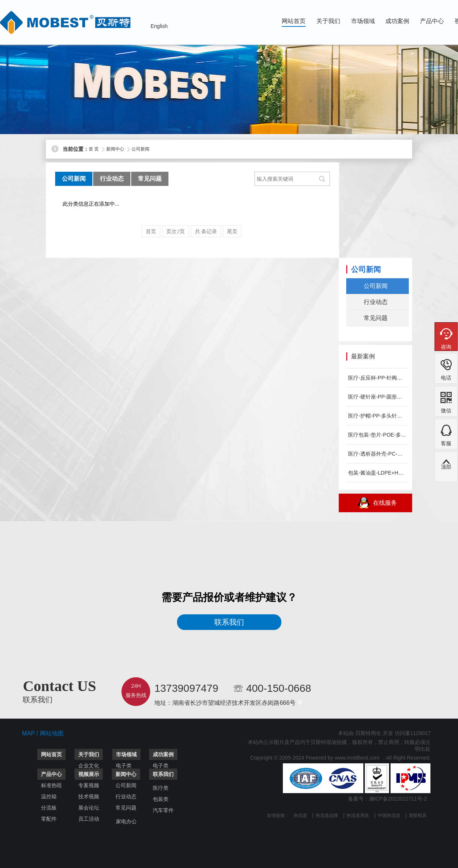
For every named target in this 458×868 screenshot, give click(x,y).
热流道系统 (358, 815)
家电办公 (126, 821)
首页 (151, 231)
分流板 (49, 808)
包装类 (161, 799)
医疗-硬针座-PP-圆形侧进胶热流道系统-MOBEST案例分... (377, 397)
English (159, 26)
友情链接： (278, 815)
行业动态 (112, 179)
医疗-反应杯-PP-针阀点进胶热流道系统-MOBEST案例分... (377, 378)
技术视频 (89, 796)
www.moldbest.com (357, 758)
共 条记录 (206, 231)
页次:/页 (176, 231)
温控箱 (49, 796)
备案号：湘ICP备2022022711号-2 (388, 799)
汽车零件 (163, 810)
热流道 (300, 815)
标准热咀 (51, 785)
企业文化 (89, 766)
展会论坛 (89, 808)
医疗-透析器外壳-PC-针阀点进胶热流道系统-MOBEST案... (377, 454)
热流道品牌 (327, 815)
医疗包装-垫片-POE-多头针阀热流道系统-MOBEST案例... (377, 435)
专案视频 (89, 785)
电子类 (124, 766)
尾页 (232, 231)
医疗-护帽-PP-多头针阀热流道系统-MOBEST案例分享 (377, 416)
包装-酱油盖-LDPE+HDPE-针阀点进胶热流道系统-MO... (377, 473)
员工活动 (89, 819)
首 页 (94, 149)
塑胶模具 (418, 815)
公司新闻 (140, 149)
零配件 (49, 819)
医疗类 (161, 788)
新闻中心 (115, 149)
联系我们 (229, 622)
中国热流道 (389, 815)
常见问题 (150, 179)
